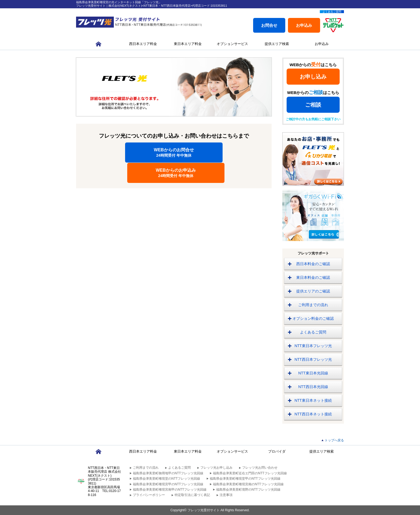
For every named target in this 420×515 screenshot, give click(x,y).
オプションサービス (232, 44)
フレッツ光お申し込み (216, 468)
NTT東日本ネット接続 (313, 400)
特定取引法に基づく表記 (192, 495)
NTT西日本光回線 (313, 387)
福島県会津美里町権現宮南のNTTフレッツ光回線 (248, 484)
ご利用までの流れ (313, 305)
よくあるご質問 (332, 12)
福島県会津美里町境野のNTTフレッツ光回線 (248, 490)
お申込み (304, 25)
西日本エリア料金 (143, 44)
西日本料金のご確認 (313, 264)
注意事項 (226, 495)
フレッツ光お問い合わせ (260, 468)
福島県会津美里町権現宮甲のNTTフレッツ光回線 (168, 484)
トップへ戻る (334, 440)
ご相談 (313, 105)
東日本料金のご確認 (313, 277)
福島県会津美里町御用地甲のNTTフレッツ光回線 (168, 473)
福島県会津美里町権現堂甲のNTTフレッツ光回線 (245, 479)
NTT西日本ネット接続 (313, 414)
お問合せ (269, 25)
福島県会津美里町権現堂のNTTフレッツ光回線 (166, 479)
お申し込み (313, 77)
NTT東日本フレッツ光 (313, 346)
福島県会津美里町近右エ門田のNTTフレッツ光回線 (250, 473)
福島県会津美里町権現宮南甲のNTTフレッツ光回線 (170, 490)
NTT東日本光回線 (313, 373)
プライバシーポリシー (149, 495)
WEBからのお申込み (223, 153)
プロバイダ (277, 451)
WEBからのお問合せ (125, 153)
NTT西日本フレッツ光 (313, 359)
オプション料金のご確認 (313, 318)
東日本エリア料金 (188, 44)
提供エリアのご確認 (313, 291)
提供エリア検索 (277, 44)
